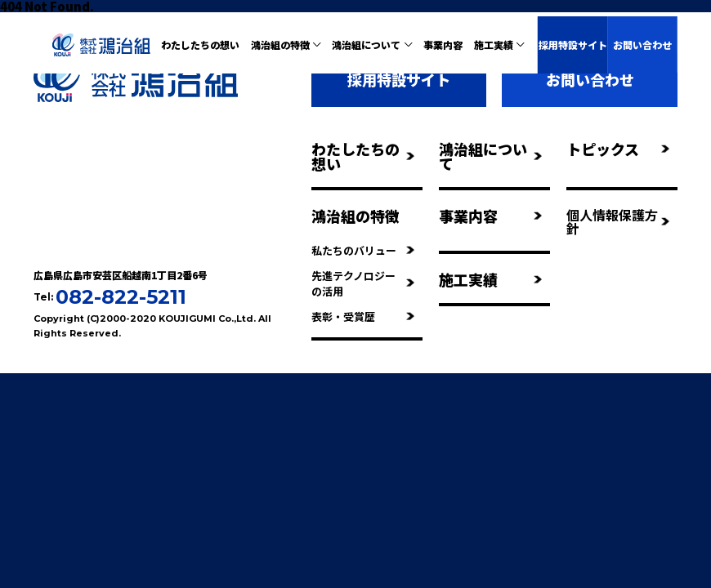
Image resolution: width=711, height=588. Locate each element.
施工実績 (490, 279)
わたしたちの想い (200, 45)
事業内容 (443, 45)
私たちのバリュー (363, 250)
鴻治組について (490, 156)
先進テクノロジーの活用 (363, 283)
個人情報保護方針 (618, 221)
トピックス (618, 149)
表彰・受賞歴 (363, 316)
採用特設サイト (573, 45)
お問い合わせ (642, 45)
